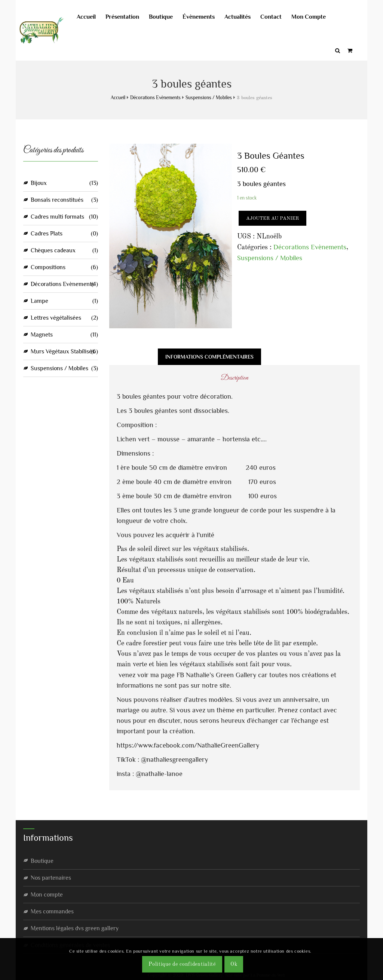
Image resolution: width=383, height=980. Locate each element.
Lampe (39, 300)
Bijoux (39, 182)
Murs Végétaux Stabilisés (63, 351)
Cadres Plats (47, 233)
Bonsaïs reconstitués (57, 199)
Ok (234, 964)
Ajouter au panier (272, 218)
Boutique (168, 17)
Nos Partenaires (51, 877)
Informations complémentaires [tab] (209, 356)
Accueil (94, 17)
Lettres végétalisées (56, 317)
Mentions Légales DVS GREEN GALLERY (75, 927)
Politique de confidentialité (182, 964)
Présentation (130, 17)
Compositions (48, 267)
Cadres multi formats (57, 216)
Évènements (206, 17)
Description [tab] (133, 356)
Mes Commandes (52, 910)
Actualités (245, 17)
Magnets (42, 334)
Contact (278, 17)
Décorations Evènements (155, 97)
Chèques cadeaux (53, 250)
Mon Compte (316, 17)
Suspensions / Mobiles (209, 97)
